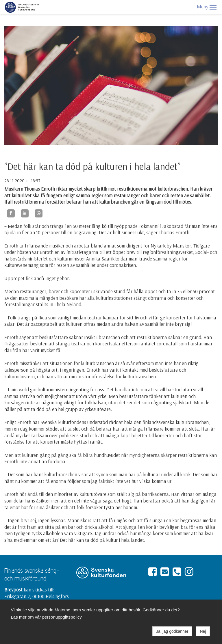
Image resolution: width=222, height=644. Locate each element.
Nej (203, 631)
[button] (213, 7)
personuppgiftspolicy (62, 617)
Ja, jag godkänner (172, 631)
